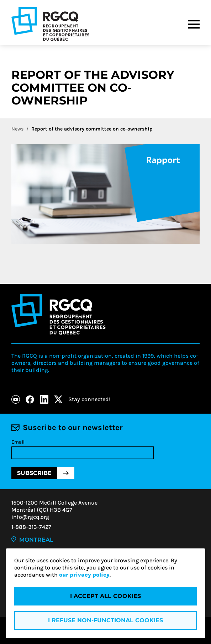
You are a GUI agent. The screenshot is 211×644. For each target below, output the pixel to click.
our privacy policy (84, 575)
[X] (58, 399)
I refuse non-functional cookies (105, 620)
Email (18, 442)
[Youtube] (16, 399)
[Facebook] (30, 399)
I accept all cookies (105, 596)
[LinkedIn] (44, 399)
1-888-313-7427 (31, 527)
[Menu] (194, 24)
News (17, 129)
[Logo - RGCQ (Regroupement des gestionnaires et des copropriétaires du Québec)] (50, 24)
